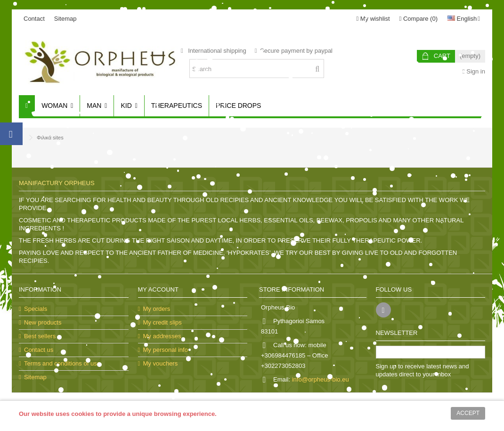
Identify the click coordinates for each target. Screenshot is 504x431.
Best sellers (40, 336)
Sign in (474, 71)
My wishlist (373, 19)
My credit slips (163, 322)
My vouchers (161, 363)
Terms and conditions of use (62, 363)
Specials (36, 309)
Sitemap (65, 19)
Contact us (39, 350)
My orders (157, 309)
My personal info (166, 350)
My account (158, 289)
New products (43, 322)
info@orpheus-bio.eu (321, 379)
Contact (34, 19)
